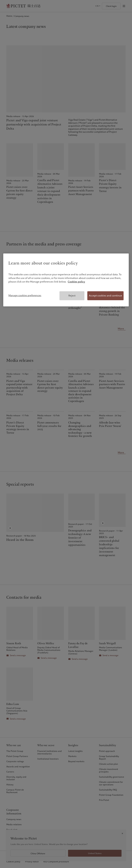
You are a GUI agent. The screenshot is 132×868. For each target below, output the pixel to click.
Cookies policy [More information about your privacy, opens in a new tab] (76, 282)
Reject (72, 296)
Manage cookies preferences (25, 295)
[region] (66, 280)
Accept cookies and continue (105, 296)
